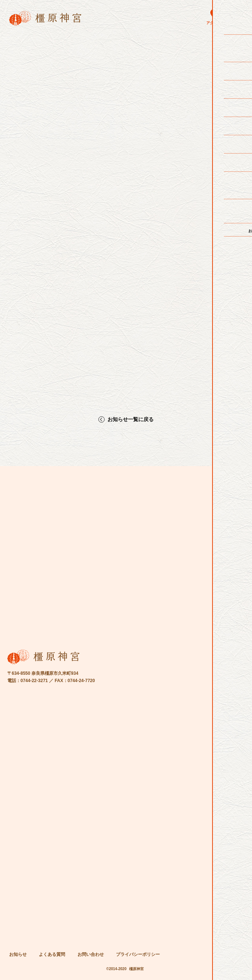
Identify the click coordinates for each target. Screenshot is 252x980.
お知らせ (18, 954)
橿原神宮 (136, 969)
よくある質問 (52, 954)
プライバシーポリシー (138, 954)
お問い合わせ (91, 954)
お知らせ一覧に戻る (131, 419)
